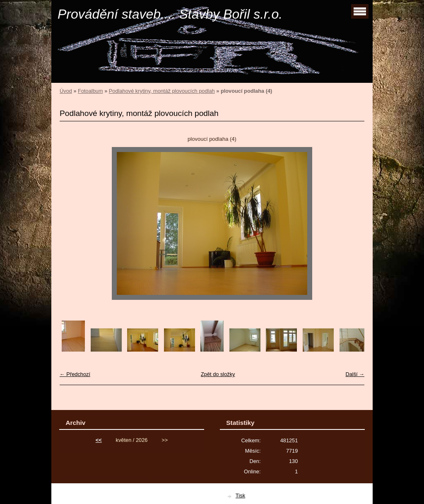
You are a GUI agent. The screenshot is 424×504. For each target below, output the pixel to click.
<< (99, 440)
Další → (355, 374)
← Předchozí (75, 374)
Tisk (240, 496)
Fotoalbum (90, 91)
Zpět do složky (218, 374)
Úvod (66, 91)
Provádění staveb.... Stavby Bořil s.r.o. (170, 14)
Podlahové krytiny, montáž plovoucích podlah (162, 91)
